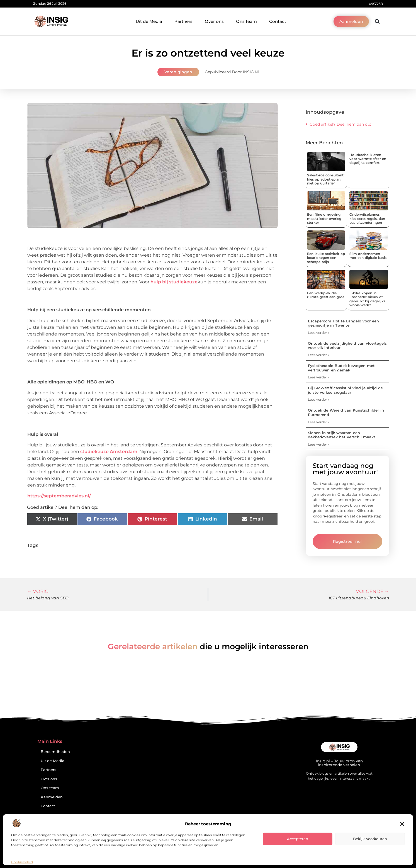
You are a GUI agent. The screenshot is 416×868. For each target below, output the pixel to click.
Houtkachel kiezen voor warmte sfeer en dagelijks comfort (368, 159)
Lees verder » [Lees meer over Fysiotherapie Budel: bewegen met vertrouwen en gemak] (319, 377)
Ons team (246, 21)
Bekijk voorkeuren (370, 839)
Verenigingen (178, 72)
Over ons (214, 21)
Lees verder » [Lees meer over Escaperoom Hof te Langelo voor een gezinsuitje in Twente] (319, 333)
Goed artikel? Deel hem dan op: (340, 124)
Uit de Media (149, 21)
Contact (278, 21)
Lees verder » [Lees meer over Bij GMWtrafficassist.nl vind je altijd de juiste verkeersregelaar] (319, 399)
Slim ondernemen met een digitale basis (368, 256)
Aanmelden (52, 797)
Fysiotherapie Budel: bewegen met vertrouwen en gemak (341, 368)
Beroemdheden (55, 752)
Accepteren (298, 839)
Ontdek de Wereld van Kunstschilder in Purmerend (346, 412)
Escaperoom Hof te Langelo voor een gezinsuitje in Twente (343, 323)
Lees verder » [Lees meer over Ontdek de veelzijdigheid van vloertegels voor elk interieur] (319, 355)
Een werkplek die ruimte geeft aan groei (326, 295)
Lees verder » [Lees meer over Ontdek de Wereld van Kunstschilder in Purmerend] (319, 422)
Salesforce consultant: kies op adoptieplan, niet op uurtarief (326, 179)
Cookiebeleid (22, 862)
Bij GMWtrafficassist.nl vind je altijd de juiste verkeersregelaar (345, 390)
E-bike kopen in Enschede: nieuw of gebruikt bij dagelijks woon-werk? (367, 299)
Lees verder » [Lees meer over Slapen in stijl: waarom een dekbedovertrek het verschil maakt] (319, 444)
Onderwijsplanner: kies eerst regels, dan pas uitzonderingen (367, 218)
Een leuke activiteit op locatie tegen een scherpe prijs (326, 258)
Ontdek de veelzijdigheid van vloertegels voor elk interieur (347, 346)
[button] (402, 824)
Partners (183, 21)
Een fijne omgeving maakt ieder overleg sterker (324, 218)
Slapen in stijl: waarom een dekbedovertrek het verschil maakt (342, 435)
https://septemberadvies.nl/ (59, 496)
